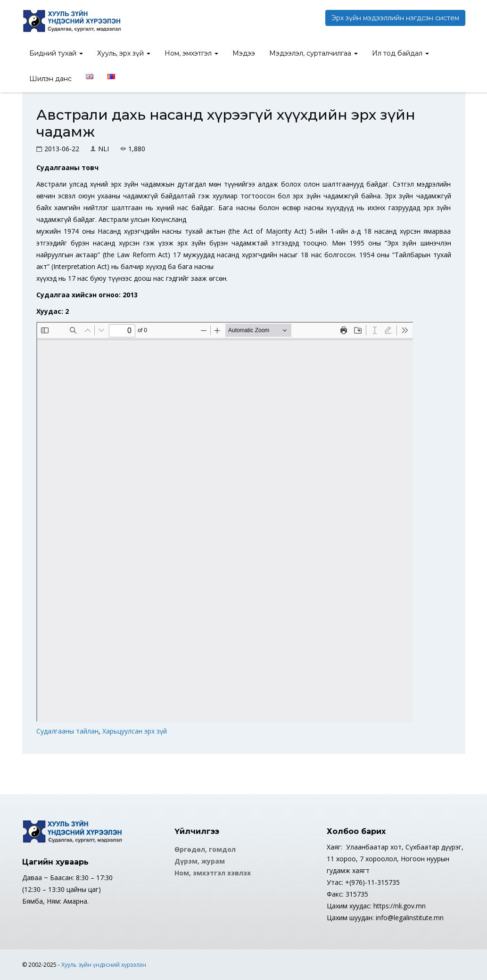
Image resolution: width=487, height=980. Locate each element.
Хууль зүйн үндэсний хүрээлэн (104, 965)
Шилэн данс (50, 79)
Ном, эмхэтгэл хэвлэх (213, 873)
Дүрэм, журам (200, 861)
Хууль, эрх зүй (124, 53)
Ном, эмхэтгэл (191, 53)
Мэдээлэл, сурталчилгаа (314, 53)
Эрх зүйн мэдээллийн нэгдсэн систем (395, 18)
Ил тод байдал (400, 53)
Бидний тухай (56, 53)
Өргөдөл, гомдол (205, 849)
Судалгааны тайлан (67, 731)
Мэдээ (244, 53)
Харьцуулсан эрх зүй (135, 731)
